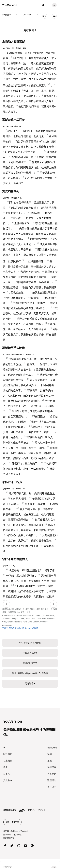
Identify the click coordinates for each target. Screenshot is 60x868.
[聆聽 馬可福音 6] (45, 16)
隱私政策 (7, 834)
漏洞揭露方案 (9, 838)
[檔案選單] (52, 5)
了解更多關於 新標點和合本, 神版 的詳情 (20, 628)
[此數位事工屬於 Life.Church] (30, 809)
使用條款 (18, 834)
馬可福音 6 (10, 15)
